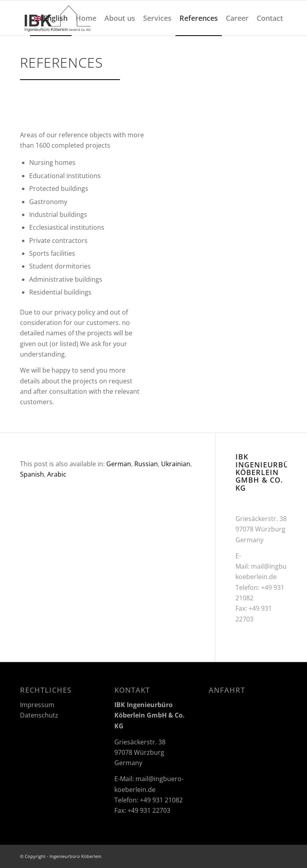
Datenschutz (39, 715)
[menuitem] (51, 18)
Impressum (37, 705)
